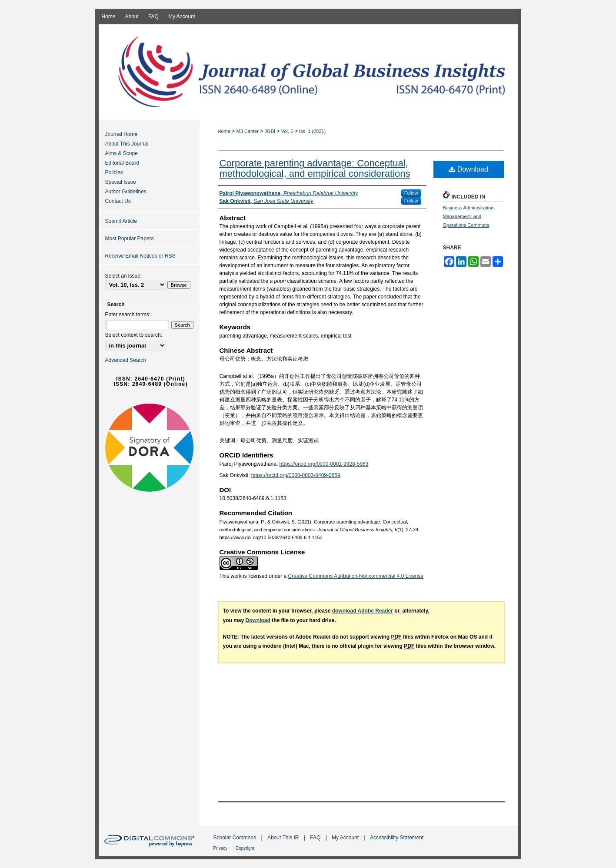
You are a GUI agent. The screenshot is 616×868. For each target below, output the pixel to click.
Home (224, 131)
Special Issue (121, 182)
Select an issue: (124, 276)
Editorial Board (122, 163)
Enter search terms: (128, 315)
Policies (114, 172)
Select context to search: (134, 335)
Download (468, 169)
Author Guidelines (126, 192)
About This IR (284, 838)
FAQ (316, 838)
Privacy (221, 848)
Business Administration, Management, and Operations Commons (469, 216)
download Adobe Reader (363, 611)
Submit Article (121, 221)
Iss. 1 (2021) (312, 131)
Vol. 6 (287, 131)
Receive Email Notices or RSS (140, 256)
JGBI (270, 131)
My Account (346, 838)
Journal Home (122, 134)
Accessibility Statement (397, 838)
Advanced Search (126, 360)
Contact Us (118, 201)
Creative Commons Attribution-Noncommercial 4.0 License (356, 576)
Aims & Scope (122, 153)
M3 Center (248, 131)
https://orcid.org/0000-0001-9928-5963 (324, 464)
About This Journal (127, 144)
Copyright (245, 848)
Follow (411, 193)
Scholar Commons (236, 838)
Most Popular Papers (130, 239)
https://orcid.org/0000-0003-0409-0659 (296, 475)
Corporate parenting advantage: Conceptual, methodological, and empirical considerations (315, 168)
